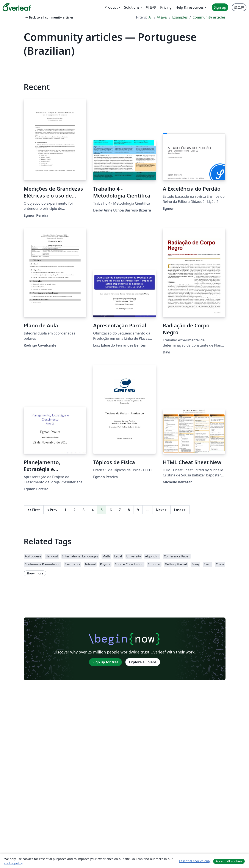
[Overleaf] (17, 7)
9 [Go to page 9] (138, 510)
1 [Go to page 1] (65, 510)
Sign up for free (105, 662)
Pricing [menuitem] (166, 7)
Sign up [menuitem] (220, 7)
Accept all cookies (229, 861)
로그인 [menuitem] (239, 7)
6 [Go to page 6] (111, 510)
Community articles (209, 17)
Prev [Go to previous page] (52, 510)
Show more (35, 573)
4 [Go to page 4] (93, 510)
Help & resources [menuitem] (190, 7)
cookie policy (13, 863)
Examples (180, 17)
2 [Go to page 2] (74, 510)
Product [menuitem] (111, 7)
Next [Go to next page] (161, 510)
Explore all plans (143, 662)
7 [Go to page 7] (120, 510)
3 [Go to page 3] (84, 510)
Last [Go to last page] (180, 510)
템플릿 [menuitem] (151, 7)
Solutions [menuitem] (132, 7)
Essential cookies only (195, 861)
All (150, 17)
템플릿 (162, 17)
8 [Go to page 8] (129, 510)
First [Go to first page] (34, 510)
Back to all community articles (49, 17)
